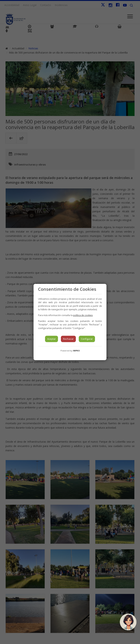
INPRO (76, 351)
